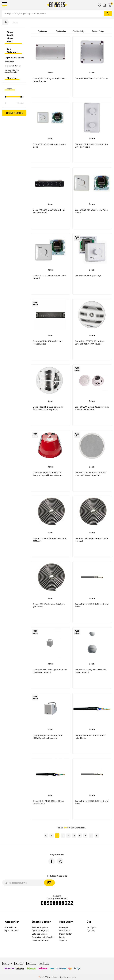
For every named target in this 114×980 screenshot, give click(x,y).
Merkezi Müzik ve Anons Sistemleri (12, 71)
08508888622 (57, 903)
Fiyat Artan (42, 31)
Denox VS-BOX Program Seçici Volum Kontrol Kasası (50, 80)
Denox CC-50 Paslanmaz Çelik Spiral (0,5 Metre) (49, 605)
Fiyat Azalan (61, 31)
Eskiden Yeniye (98, 31)
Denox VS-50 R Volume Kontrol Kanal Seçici (50, 145)
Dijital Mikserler (11, 931)
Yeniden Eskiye (79, 31)
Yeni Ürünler (65, 931)
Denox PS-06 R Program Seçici (88, 276)
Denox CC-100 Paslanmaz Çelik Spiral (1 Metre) (92, 540)
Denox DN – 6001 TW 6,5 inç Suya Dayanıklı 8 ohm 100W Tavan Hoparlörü (90, 342)
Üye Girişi (91, 931)
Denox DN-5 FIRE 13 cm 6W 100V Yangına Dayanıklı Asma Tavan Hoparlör (47, 474)
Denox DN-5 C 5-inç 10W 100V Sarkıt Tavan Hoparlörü (91, 671)
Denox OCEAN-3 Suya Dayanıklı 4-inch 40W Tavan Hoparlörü (92, 408)
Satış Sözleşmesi (39, 934)
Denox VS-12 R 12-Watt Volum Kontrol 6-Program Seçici (92, 145)
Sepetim (63, 940)
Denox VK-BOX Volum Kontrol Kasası (91, 78)
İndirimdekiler (65, 934)
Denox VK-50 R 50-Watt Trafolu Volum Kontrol (92, 211)
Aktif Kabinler (10, 927)
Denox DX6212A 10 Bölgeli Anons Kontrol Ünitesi (48, 342)
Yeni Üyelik (92, 927)
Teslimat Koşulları (40, 927)
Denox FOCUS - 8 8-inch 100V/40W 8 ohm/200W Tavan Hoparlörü (91, 474)
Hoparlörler (9, 62)
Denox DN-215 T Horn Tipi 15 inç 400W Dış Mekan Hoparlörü (50, 671)
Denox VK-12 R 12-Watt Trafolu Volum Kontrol (50, 277)
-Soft (42, 977)
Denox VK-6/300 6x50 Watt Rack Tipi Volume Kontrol (49, 211)
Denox (15, 23)
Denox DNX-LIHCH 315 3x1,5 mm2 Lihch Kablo (92, 605)
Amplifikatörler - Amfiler (14, 58)
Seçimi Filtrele (14, 113)
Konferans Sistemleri (13, 66)
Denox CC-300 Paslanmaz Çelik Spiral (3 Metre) (50, 540)
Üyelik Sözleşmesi (40, 931)
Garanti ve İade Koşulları (43, 937)
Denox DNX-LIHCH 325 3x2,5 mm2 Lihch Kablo (92, 802)
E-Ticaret (48, 977)
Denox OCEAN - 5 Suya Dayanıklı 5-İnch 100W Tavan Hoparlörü (49, 408)
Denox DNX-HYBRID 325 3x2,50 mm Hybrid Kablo (90, 737)
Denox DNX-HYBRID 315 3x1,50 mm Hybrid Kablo (48, 802)
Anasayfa (64, 927)
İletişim (62, 937)
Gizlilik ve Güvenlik (40, 940)
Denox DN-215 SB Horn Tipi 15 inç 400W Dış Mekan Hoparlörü (48, 737)
